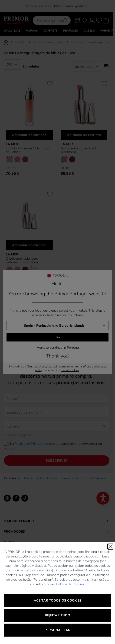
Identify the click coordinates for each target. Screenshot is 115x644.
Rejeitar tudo (57, 615)
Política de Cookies (70, 584)
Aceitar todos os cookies (58, 600)
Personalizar (57, 630)
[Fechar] (110, 547)
